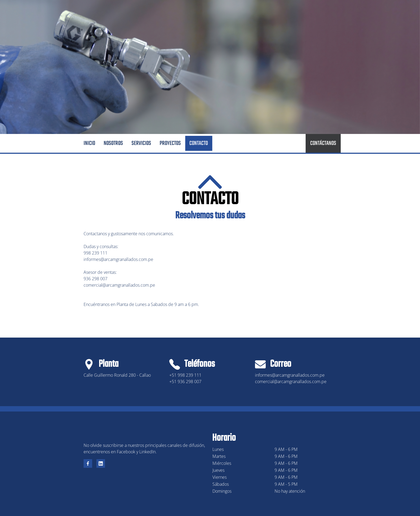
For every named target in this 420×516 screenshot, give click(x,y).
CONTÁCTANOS (323, 143)
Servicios (141, 143)
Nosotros (113, 143)
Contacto (199, 143)
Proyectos (170, 143)
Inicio (89, 143)
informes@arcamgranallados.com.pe (118, 259)
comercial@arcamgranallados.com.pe (119, 285)
